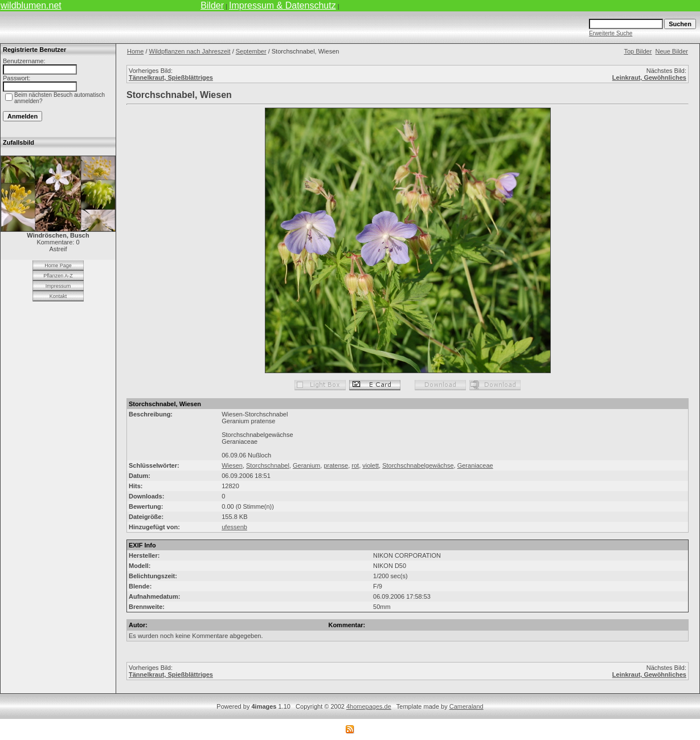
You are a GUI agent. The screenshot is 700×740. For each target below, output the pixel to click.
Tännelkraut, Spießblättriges (171, 77)
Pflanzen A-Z (58, 276)
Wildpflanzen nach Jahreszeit (190, 51)
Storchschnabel (268, 465)
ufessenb (234, 527)
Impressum (58, 286)
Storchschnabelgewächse (418, 465)
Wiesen (232, 465)
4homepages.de (369, 706)
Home (135, 51)
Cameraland (466, 706)
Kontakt (58, 296)
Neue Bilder (672, 51)
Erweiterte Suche (611, 33)
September (251, 51)
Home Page (58, 265)
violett (371, 465)
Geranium (306, 465)
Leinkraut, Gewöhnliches (649, 77)
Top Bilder (638, 51)
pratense (336, 465)
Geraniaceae (475, 465)
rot (355, 465)
